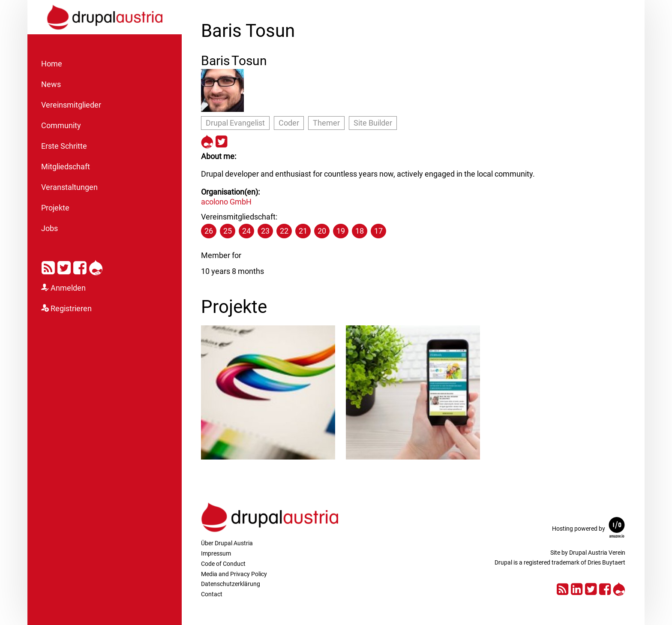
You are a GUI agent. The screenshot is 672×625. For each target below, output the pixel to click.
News (51, 84)
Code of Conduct (223, 564)
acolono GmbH (226, 202)
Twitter (64, 266)
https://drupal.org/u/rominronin (207, 140)
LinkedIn (577, 588)
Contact (212, 594)
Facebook (80, 266)
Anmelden (68, 288)
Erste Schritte (64, 146)
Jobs (49, 228)
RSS (48, 266)
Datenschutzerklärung (231, 584)
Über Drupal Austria (227, 543)
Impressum (216, 553)
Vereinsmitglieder (71, 105)
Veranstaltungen (69, 187)
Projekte (55, 208)
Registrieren (71, 309)
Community (61, 126)
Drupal (96, 266)
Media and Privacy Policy (234, 574)
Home (52, 64)
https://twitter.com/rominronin (221, 140)
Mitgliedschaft (66, 167)
